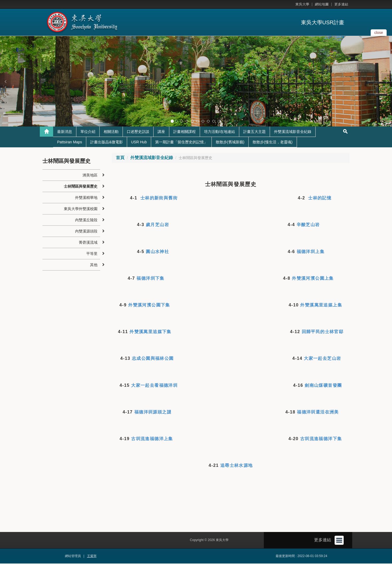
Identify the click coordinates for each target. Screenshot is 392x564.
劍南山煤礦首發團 (323, 386)
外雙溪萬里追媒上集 (321, 305)
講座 (161, 132)
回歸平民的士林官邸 (323, 332)
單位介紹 (88, 132)
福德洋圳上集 (311, 252)
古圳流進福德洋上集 (152, 439)
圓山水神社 (157, 252)
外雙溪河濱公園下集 (149, 305)
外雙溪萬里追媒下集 (150, 332)
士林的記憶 (320, 198)
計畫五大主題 (254, 132)
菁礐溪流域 (88, 243)
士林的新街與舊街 (159, 198)
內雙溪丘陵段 (86, 220)
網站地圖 (322, 4)
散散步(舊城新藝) (230, 142)
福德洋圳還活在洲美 (318, 412)
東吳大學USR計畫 (323, 22)
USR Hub (139, 142)
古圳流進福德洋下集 (321, 439)
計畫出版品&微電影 (106, 142)
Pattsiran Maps (70, 142)
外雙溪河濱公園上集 (313, 279)
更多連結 (341, 4)
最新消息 (65, 132)
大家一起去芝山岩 (322, 359)
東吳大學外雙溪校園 (81, 209)
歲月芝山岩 (157, 225)
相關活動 (111, 132)
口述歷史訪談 (138, 132)
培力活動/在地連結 (219, 132)
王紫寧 (92, 557)
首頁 (120, 158)
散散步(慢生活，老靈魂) (273, 142)
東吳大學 (302, 4)
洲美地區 (90, 175)
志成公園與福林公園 (153, 359)
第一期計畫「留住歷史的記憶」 (181, 142)
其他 (94, 265)
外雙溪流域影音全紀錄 (293, 132)
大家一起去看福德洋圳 (154, 386)
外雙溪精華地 (86, 198)
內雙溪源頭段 (86, 231)
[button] (5, 81)
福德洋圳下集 (150, 279)
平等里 (92, 254)
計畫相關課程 (185, 132)
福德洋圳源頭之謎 (153, 412)
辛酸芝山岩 (308, 225)
